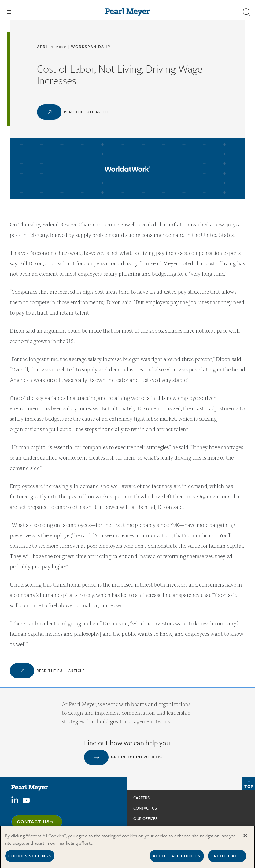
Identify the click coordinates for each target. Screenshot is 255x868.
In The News (145, 829)
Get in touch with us (137, 757)
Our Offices (145, 818)
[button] (246, 12)
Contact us (145, 808)
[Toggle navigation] (9, 12)
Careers (141, 798)
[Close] (245, 842)
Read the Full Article (88, 112)
